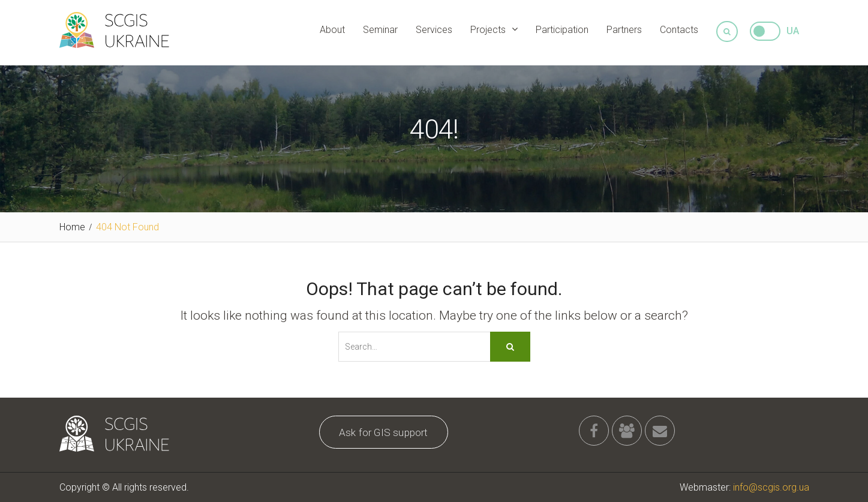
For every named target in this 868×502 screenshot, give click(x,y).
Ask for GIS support (384, 432)
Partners (624, 30)
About (332, 30)
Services (434, 30)
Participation (562, 30)
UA (793, 31)
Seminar (380, 30)
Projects (488, 30)
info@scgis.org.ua (771, 487)
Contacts (679, 30)
